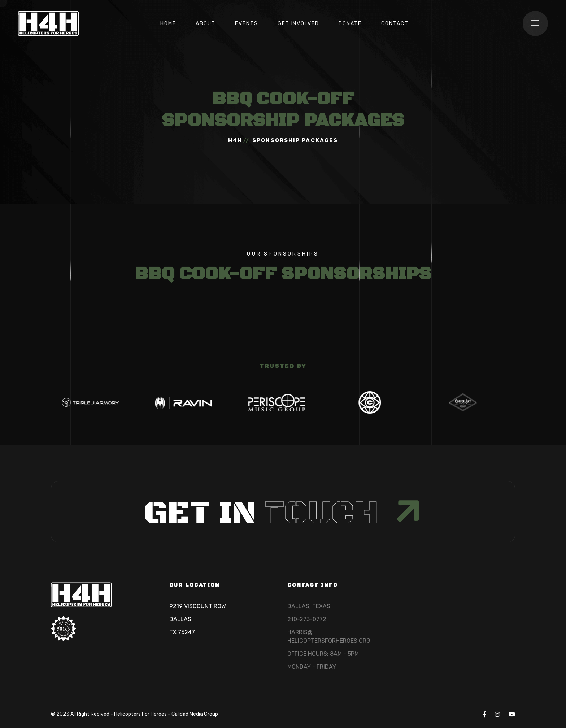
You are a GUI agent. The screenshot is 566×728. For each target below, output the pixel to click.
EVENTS (247, 24)
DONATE (350, 24)
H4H (235, 140)
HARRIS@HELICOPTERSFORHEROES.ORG (329, 637)
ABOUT (206, 24)
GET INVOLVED (299, 24)
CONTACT (395, 24)
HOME (168, 24)
